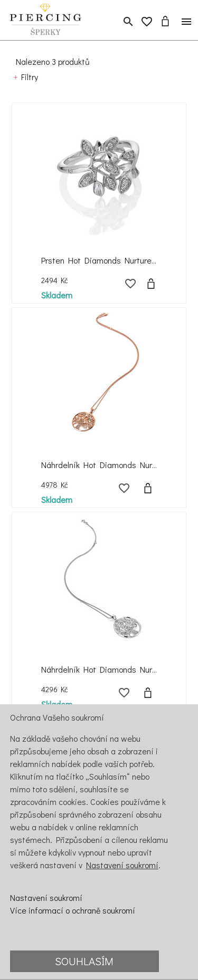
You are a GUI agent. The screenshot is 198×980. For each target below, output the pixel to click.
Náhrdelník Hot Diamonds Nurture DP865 (118, 465)
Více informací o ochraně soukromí (73, 910)
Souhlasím (84, 961)
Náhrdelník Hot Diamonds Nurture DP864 (118, 669)
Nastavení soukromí (122, 865)
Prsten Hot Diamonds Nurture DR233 (110, 260)
